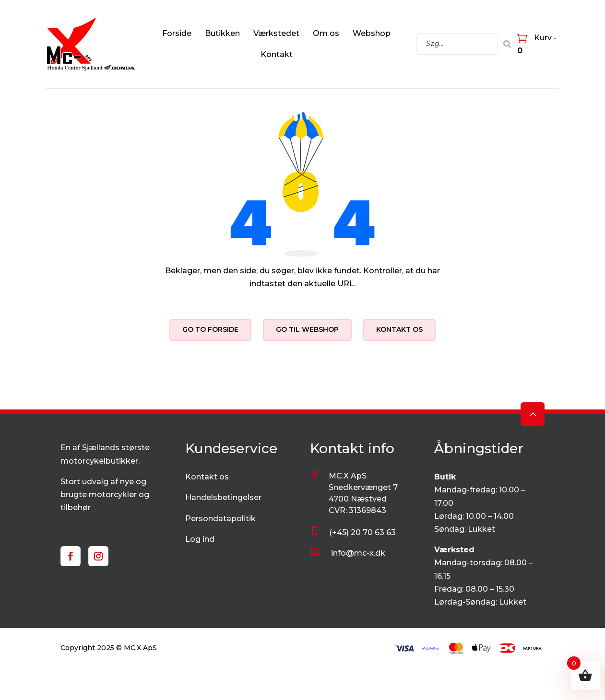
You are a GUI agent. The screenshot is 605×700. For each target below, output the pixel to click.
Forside (177, 33)
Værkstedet (276, 33)
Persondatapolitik (220, 519)
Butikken (222, 33)
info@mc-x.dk (358, 553)
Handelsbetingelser (223, 497)
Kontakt (277, 54)
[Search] (507, 44)
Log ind (200, 539)
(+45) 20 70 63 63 (362, 532)
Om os (326, 33)
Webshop (372, 33)
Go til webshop (307, 329)
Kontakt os (399, 329)
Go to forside (210, 329)
